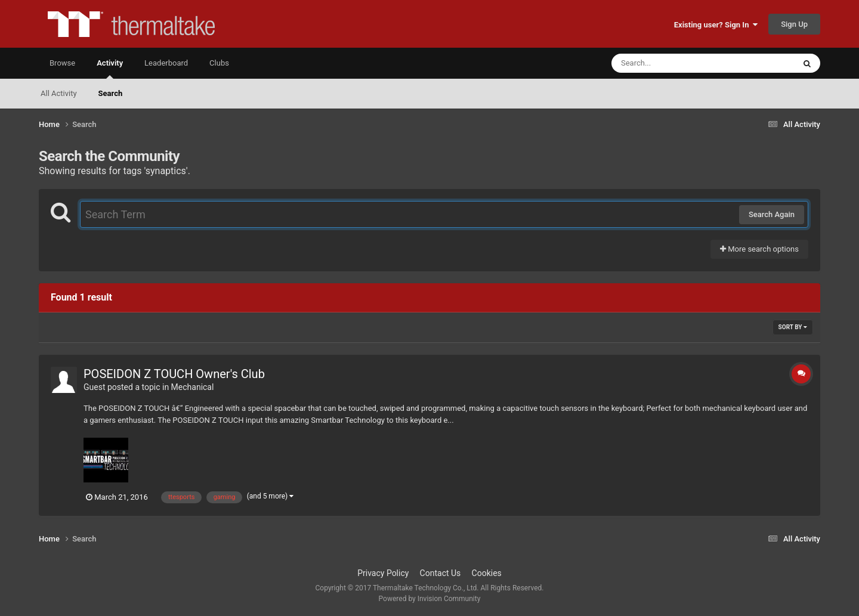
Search (111, 93)
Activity (110, 69)
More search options (759, 249)
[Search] (673, 63)
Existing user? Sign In (716, 25)
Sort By (793, 327)
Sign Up (794, 24)
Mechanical (193, 387)
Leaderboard (166, 63)
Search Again (772, 214)
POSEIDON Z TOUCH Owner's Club (174, 374)
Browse (62, 63)
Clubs (219, 63)
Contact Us (441, 573)
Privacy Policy (383, 573)
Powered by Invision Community (430, 599)
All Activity (59, 93)
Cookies (487, 573)
